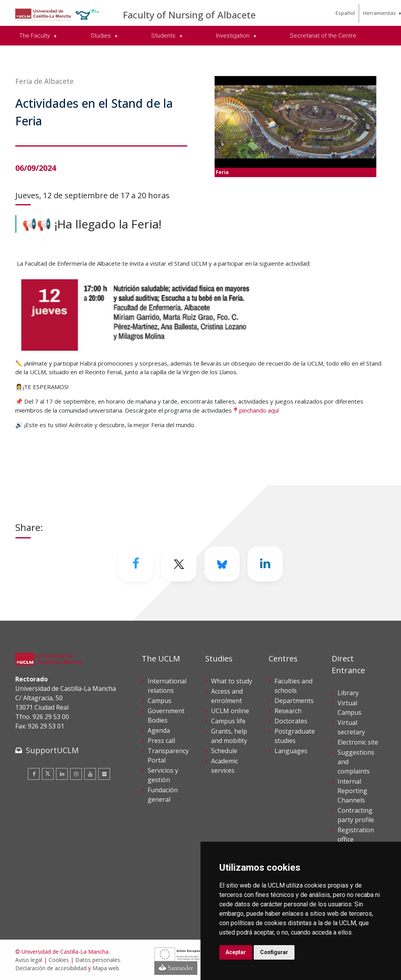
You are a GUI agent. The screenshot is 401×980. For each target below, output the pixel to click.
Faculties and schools (294, 686)
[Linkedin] (265, 564)
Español (345, 13)
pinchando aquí (259, 410)
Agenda (159, 730)
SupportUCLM (52, 750)
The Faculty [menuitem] (35, 36)
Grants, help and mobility (229, 736)
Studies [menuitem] (101, 36)
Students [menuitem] (164, 36)
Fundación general (163, 795)
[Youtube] (90, 774)
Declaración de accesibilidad (51, 968)
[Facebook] (136, 564)
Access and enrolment (227, 696)
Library (348, 693)
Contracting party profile (356, 815)
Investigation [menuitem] (234, 36)
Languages (291, 751)
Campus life (228, 721)
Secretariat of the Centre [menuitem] (323, 36)
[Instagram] (76, 774)
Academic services (225, 766)
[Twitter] (179, 564)
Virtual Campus (350, 708)
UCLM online (230, 711)
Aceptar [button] (236, 952)
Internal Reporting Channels (352, 791)
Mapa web (106, 968)
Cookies (59, 960)
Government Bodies (166, 716)
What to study (232, 681)
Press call (161, 741)
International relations (167, 686)
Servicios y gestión (163, 775)
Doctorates (291, 721)
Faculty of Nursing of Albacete (189, 15)
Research (288, 711)
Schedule (224, 751)
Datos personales (98, 960)
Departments (294, 701)
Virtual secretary (351, 727)
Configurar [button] (274, 952)
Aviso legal (29, 960)
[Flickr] (104, 774)
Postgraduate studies (295, 736)
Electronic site (358, 742)
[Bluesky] (222, 564)
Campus (160, 701)
